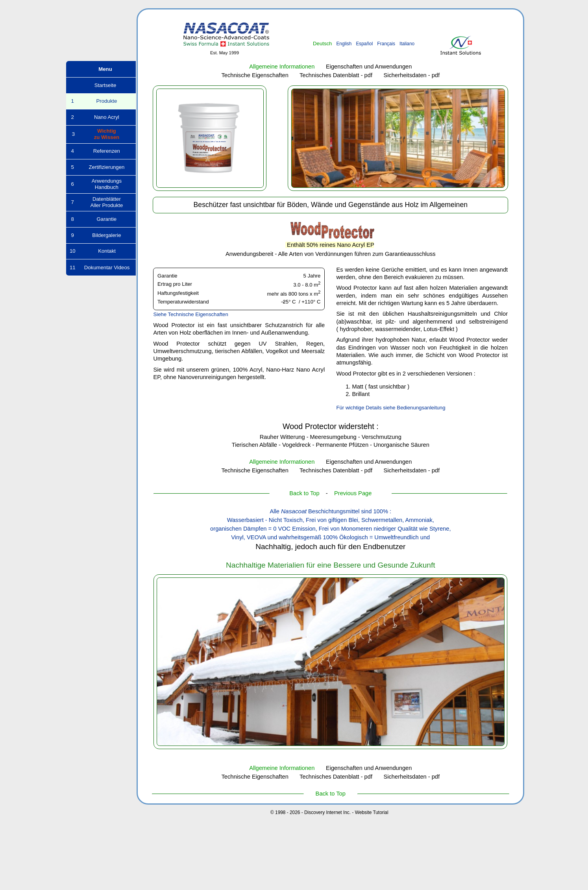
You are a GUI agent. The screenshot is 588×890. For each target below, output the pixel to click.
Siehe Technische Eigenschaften (190, 314)
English (344, 44)
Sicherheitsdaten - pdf (412, 75)
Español (364, 44)
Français (386, 44)
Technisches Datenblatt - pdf (336, 75)
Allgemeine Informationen (282, 67)
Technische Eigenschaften (255, 75)
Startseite (101, 85)
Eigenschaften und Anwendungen (369, 67)
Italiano (407, 44)
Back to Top (304, 493)
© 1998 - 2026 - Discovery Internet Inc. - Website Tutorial (329, 812)
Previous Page (353, 493)
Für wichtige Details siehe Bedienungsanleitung (391, 408)
